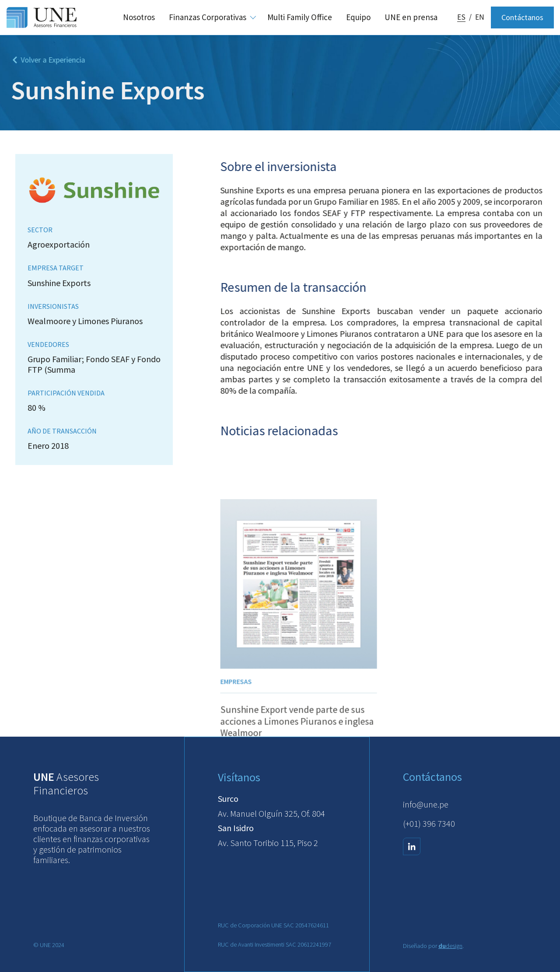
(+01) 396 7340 (429, 823)
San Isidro (236, 828)
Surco (228, 799)
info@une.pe (426, 804)
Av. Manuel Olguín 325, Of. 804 (271, 813)
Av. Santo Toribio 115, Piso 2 (268, 843)
